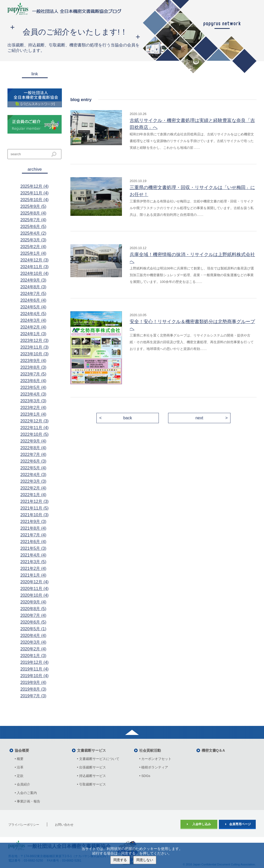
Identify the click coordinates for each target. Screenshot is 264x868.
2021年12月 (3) (34, 501)
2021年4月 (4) (33, 555)
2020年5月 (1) (33, 629)
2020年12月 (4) (34, 582)
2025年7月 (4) (33, 220)
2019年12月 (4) (34, 662)
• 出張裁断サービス (92, 767)
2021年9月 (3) (33, 522)
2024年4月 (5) (33, 314)
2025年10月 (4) (34, 200)
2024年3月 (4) (33, 320)
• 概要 (19, 759)
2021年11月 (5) (34, 508)
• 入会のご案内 (26, 793)
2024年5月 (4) (33, 307)
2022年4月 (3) (33, 475)
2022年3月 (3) (33, 481)
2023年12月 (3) (34, 341)
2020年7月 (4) (33, 615)
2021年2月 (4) (33, 568)
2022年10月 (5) (34, 434)
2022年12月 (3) (34, 421)
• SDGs (145, 776)
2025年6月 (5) (33, 227)
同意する (120, 860)
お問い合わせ (64, 825)
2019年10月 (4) (34, 676)
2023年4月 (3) (33, 394)
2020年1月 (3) (33, 656)
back (128, 418)
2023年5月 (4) (33, 387)
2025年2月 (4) (33, 247)
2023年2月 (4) (33, 408)
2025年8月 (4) (33, 213)
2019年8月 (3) (33, 689)
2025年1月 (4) (33, 253)
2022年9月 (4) (33, 441)
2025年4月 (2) (33, 233)
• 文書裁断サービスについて (98, 759)
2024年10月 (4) (34, 273)
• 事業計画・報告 (27, 801)
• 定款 (19, 776)
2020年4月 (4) (33, 636)
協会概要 (22, 750)
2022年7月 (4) (33, 455)
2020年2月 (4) (33, 649)
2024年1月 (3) (33, 334)
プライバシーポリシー (24, 825)
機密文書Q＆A (213, 750)
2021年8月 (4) (33, 528)
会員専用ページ (240, 824)
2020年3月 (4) (33, 642)
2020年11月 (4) (34, 589)
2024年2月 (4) (33, 327)
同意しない (145, 860)
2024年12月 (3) (34, 260)
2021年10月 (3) (34, 515)
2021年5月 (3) (33, 548)
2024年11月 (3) (34, 267)
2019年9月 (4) (33, 682)
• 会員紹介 (22, 784)
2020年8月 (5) (33, 609)
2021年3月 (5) (33, 562)
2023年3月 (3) (33, 401)
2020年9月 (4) (33, 602)
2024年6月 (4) (33, 300)
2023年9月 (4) (33, 361)
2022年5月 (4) (33, 468)
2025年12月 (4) (34, 186)
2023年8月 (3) (33, 367)
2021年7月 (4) (33, 535)
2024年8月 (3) (33, 287)
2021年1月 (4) (33, 575)
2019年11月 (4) (34, 669)
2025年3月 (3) (33, 240)
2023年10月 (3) (34, 354)
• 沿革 (21, 767)
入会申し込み (202, 824)
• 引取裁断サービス (92, 784)
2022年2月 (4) (33, 488)
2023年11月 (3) (34, 347)
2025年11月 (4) (34, 193)
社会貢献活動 (150, 750)
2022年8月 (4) (33, 448)
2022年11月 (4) (34, 428)
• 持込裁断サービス (92, 776)
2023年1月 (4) (33, 414)
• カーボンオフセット (155, 759)
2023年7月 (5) (33, 374)
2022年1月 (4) (33, 495)
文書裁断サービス (92, 750)
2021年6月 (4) (33, 542)
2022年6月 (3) (33, 461)
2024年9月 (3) (33, 280)
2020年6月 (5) (33, 622)
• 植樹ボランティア (154, 767)
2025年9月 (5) (33, 206)
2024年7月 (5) (33, 294)
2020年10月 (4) (34, 595)
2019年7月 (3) (33, 696)
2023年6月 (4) (33, 381)
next (199, 418)
